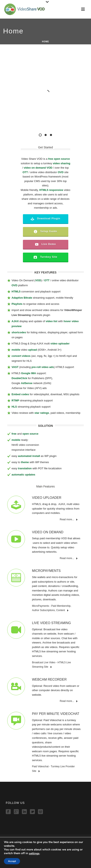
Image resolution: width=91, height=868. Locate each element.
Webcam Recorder (49, 679)
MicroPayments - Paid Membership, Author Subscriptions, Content (52, 608)
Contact (45, 865)
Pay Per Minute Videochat (56, 714)
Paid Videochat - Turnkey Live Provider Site (53, 769)
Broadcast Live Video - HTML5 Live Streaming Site (51, 665)
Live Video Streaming (51, 623)
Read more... (69, 520)
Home (45, 844)
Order (45, 861)
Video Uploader (47, 498)
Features (45, 848)
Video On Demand (48, 532)
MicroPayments (46, 571)
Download (45, 857)
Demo (45, 852)
